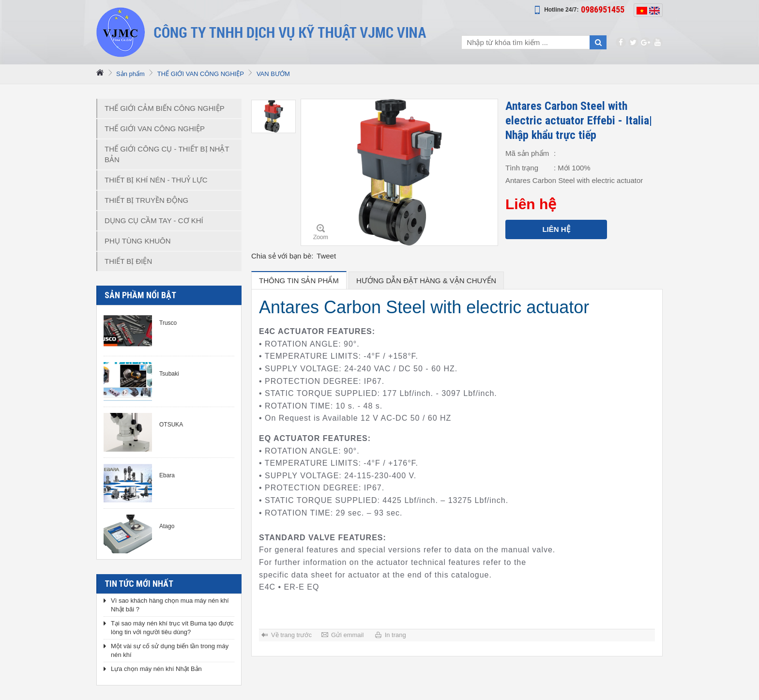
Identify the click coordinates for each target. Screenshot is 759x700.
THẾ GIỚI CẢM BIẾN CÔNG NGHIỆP (165, 108)
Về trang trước (291, 635)
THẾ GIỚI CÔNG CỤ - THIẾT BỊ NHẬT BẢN (167, 154)
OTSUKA (171, 425)
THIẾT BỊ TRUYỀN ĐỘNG (146, 200)
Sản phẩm (130, 74)
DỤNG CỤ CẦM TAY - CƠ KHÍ (154, 221)
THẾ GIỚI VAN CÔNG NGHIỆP (201, 74)
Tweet (326, 256)
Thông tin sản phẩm (299, 281)
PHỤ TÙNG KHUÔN (138, 241)
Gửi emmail (348, 635)
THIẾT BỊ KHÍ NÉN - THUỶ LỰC (156, 180)
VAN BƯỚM (273, 74)
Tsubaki (169, 374)
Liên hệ (556, 229)
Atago (167, 526)
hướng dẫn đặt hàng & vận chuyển (426, 281)
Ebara (167, 475)
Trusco (168, 323)
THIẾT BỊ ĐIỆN (128, 261)
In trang (395, 635)
